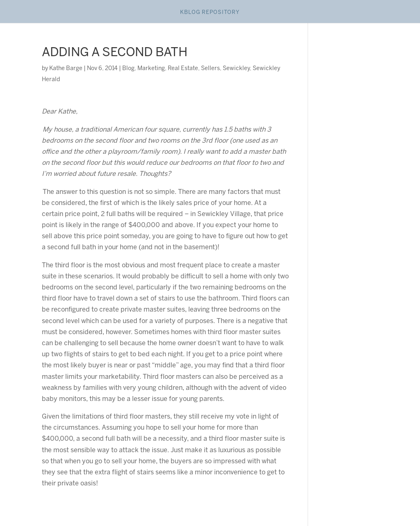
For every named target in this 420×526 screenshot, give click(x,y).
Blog (128, 69)
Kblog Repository (210, 13)
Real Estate (183, 69)
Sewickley (236, 69)
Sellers (210, 69)
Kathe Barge (66, 69)
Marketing (151, 69)
